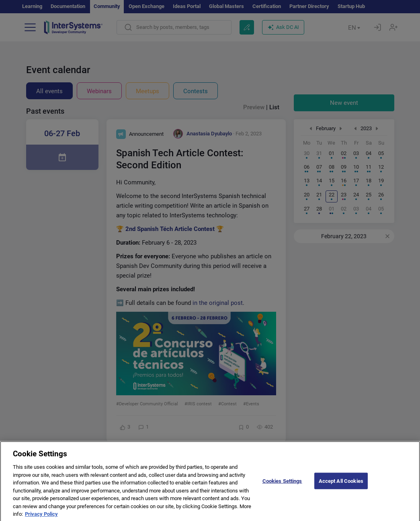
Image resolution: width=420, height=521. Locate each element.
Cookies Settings (282, 486)
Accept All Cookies (341, 486)
